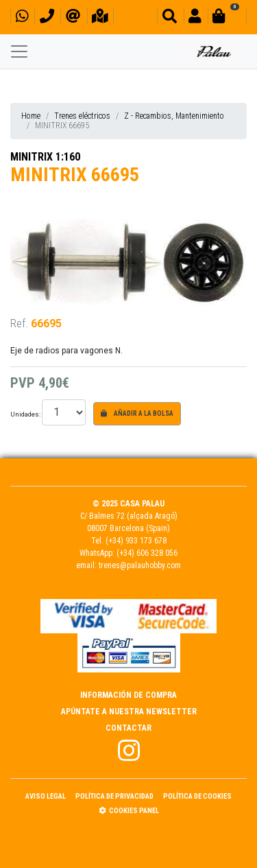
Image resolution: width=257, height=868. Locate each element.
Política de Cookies (197, 796)
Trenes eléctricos (82, 116)
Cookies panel (129, 811)
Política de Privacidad (114, 796)
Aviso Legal (46, 796)
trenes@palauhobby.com (140, 565)
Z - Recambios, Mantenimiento (174, 116)
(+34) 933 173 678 (136, 541)
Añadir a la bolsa (137, 413)
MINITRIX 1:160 (45, 157)
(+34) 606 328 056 (147, 553)
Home (31, 116)
